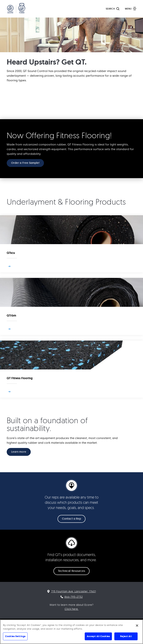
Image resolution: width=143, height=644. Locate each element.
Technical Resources (71, 571)
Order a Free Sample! (25, 163)
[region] (71, 632)
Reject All (126, 636)
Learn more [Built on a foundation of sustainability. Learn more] (19, 452)
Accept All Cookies (98, 636)
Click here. (72, 609)
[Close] (137, 626)
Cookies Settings (15, 636)
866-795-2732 (74, 597)
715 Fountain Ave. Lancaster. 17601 (74, 591)
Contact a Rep (72, 519)
